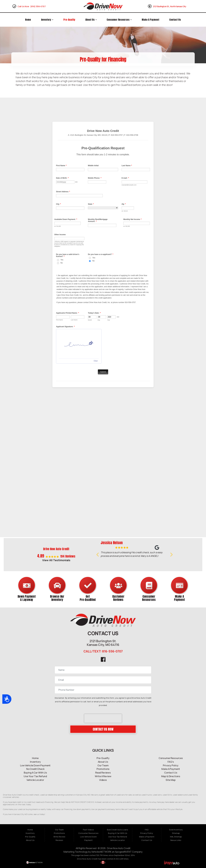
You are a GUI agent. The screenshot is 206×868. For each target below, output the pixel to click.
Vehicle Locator (118, 840)
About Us (91, 20)
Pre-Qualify (69, 20)
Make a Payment (150, 20)
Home (28, 20)
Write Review (59, 837)
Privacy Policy (147, 833)
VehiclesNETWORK (101, 852)
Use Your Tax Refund (118, 837)
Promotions (59, 833)
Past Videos (88, 830)
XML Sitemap (176, 837)
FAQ (147, 830)
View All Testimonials (56, 560)
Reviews (59, 840)
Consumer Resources (119, 20)
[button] (98, 555)
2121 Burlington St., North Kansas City (170, 6)
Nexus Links (176, 840)
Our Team (59, 830)
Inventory (47, 20)
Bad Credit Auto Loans (118, 830)
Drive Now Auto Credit (119, 848)
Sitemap (176, 833)
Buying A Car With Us (118, 833)
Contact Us (175, 20)
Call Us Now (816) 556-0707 (32, 6)
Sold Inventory (176, 830)
